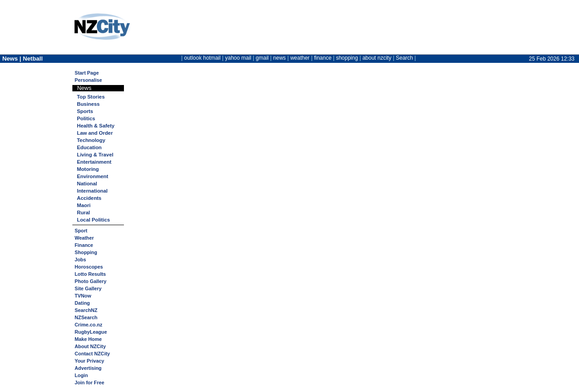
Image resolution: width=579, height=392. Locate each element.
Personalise (88, 80)
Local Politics (93, 220)
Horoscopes (89, 267)
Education (89, 147)
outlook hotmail (202, 58)
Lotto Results (90, 274)
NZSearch (86, 317)
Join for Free (89, 383)
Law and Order (95, 133)
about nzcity (377, 58)
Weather (84, 238)
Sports (85, 111)
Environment (93, 176)
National (87, 184)
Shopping (86, 252)
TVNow (83, 296)
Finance (84, 245)
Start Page (87, 73)
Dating (82, 303)
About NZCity (90, 346)
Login (81, 375)
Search (404, 58)
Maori (84, 205)
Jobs (80, 260)
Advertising (88, 368)
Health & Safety (96, 126)
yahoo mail (238, 58)
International (92, 191)
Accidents (89, 198)
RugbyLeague (91, 332)
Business (88, 104)
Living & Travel (95, 155)
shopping (347, 58)
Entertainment (94, 162)
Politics (86, 118)
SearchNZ (86, 310)
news (280, 58)
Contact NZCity (92, 354)
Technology (91, 140)
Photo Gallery (90, 281)
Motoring (88, 169)
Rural (83, 213)
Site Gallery (88, 288)
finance (323, 58)
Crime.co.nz (88, 325)
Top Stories (91, 97)
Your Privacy (89, 361)
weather (300, 58)
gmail (262, 58)
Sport (81, 231)
